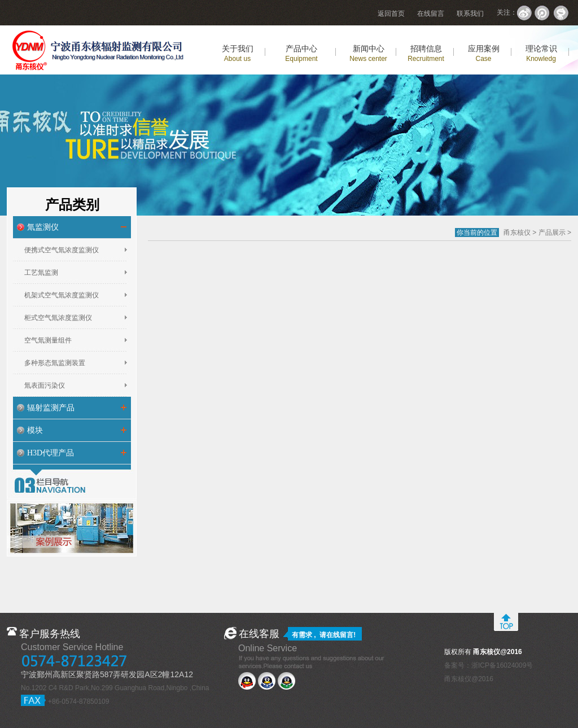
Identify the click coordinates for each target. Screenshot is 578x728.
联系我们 (470, 14)
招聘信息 (426, 53)
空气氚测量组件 (48, 340)
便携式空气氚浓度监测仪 (62, 250)
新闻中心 (368, 53)
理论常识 (541, 53)
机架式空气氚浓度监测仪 (62, 295)
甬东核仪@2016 (469, 679)
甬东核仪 (517, 233)
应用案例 (484, 53)
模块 (35, 430)
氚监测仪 (43, 227)
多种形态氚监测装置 (55, 363)
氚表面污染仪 (45, 385)
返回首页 (391, 14)
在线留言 (431, 14)
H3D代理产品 (51, 453)
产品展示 (552, 233)
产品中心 (301, 53)
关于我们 (238, 53)
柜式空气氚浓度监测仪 (58, 318)
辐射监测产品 (51, 408)
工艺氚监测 (41, 273)
